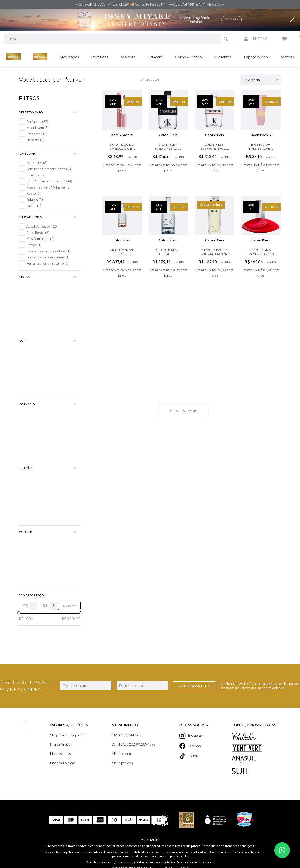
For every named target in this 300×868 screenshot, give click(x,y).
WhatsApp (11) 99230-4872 (134, 744)
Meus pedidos (123, 763)
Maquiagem (38, 128)
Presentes (36, 134)
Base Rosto (37, 232)
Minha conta (122, 753)
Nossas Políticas (63, 763)
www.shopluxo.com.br (168, 849)
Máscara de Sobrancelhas (48, 251)
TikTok (190, 756)
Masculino (37, 163)
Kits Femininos (40, 239)
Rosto (33, 193)
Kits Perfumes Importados (49, 181)
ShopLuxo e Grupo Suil (68, 735)
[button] (50, 112)
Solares (34, 199)
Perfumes (37, 121)
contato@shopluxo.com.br (172, 865)
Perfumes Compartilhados (49, 169)
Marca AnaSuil (62, 744)
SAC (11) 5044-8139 (128, 735)
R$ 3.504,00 (71, 619)
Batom (34, 245)
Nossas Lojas (61, 753)
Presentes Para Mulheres (48, 187)
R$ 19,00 (26, 619)
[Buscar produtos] (227, 39)
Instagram (193, 736)
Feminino (36, 175)
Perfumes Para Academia (48, 257)
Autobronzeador (41, 226)
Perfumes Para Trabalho (47, 263)
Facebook (193, 746)
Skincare (35, 140)
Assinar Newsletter (194, 686)
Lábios (34, 206)
